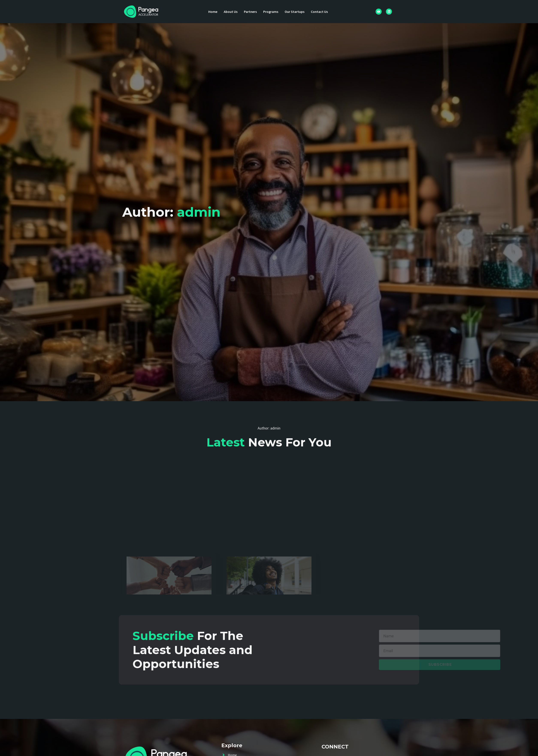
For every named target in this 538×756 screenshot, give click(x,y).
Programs (271, 12)
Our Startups (295, 12)
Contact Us (319, 12)
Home (213, 12)
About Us (231, 12)
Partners (250, 12)
